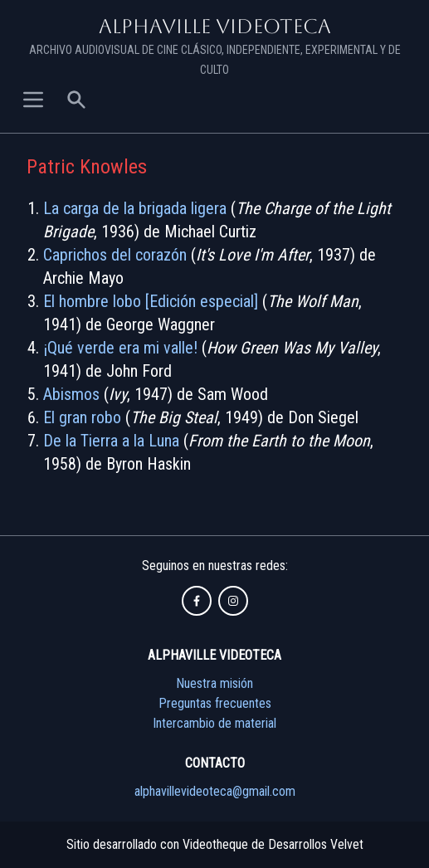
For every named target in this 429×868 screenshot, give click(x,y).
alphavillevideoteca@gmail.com (215, 791)
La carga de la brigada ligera (135, 208)
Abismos (71, 394)
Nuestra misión (214, 683)
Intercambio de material (214, 723)
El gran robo (82, 417)
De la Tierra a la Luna (111, 441)
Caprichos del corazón (115, 255)
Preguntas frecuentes (215, 703)
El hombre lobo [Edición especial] (151, 301)
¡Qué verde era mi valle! (120, 348)
